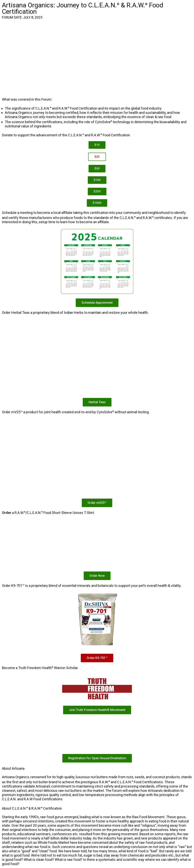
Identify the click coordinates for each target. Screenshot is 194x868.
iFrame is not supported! (97, 58)
